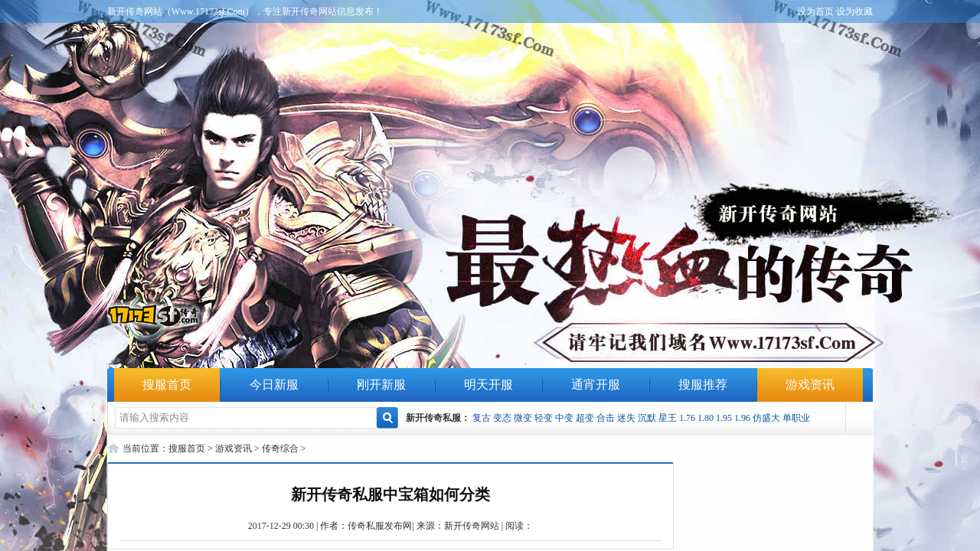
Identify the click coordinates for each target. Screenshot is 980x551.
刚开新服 (381, 385)
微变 (523, 418)
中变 (564, 418)
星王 (668, 418)
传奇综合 (280, 448)
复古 (482, 418)
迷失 (626, 418)
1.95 (724, 418)
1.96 (742, 418)
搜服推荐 (703, 385)
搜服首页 (167, 385)
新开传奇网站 (472, 526)
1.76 (687, 418)
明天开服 (488, 385)
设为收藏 (854, 11)
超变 (585, 418)
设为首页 (815, 11)
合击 (606, 418)
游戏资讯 (810, 385)
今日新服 (274, 385)
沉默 (647, 418)
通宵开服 (596, 385)
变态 (502, 418)
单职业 (796, 418)
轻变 (544, 418)
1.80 (706, 418)
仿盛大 (766, 418)
